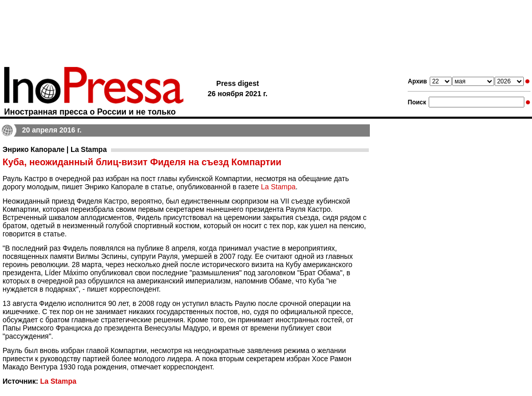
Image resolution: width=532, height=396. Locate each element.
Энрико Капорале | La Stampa (55, 149)
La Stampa (278, 187)
